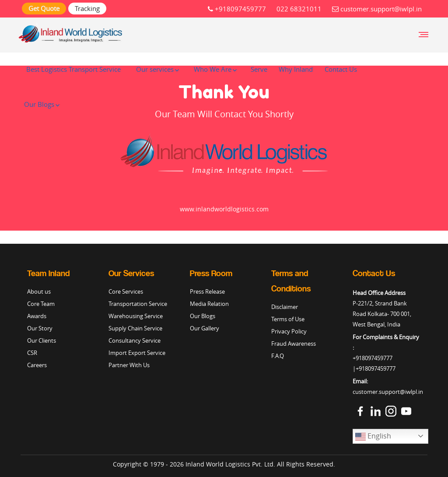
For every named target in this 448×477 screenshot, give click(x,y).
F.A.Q (278, 356)
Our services (155, 69)
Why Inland (296, 69)
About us (39, 291)
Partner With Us (129, 365)
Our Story (40, 328)
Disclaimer (285, 307)
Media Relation (209, 304)
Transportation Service (138, 304)
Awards (37, 316)
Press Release (207, 291)
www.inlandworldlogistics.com (224, 209)
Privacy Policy (289, 331)
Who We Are (213, 69)
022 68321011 (299, 9)
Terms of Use (288, 319)
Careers (37, 365)
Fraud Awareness (294, 344)
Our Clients (42, 340)
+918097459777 (237, 9)
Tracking (87, 8)
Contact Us (341, 69)
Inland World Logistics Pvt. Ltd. (230, 464)
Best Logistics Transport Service (73, 69)
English (373, 437)
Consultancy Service (135, 340)
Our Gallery (205, 328)
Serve (259, 69)
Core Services (126, 291)
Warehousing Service (136, 316)
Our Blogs (39, 104)
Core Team (41, 304)
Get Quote (44, 8)
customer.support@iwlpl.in (377, 9)
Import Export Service (137, 353)
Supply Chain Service (135, 328)
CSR (32, 353)
